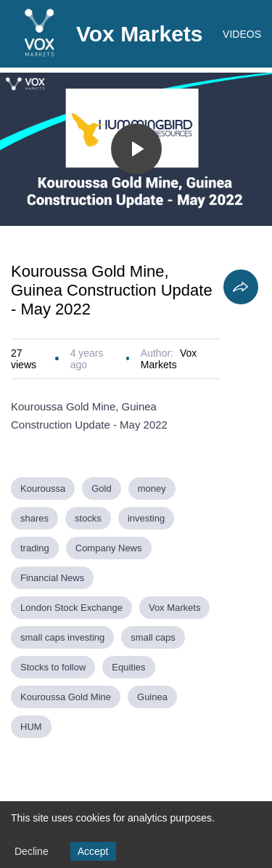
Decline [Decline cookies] (32, 851)
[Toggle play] (136, 149)
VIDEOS (242, 34)
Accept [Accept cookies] (93, 851)
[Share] (241, 287)
